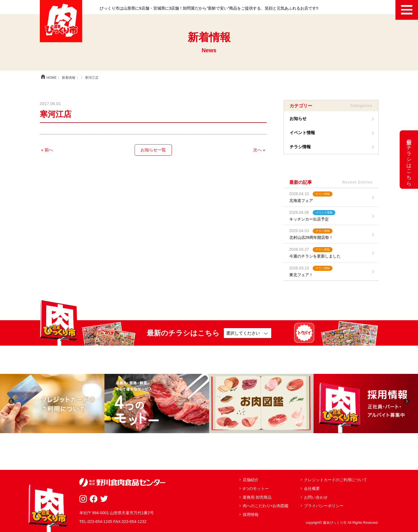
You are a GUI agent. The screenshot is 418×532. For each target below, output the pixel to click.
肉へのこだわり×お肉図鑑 (266, 506)
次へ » (259, 150)
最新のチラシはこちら (409, 160)
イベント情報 (302, 133)
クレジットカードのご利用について (336, 480)
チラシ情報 (300, 147)
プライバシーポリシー (324, 506)
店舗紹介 (251, 480)
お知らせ (298, 118)
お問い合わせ (316, 497)
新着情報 (69, 78)
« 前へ (47, 150)
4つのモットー (256, 489)
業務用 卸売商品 (257, 497)
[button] (11, 401)
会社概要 (312, 489)
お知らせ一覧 (153, 150)
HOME (48, 78)
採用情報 (251, 514)
